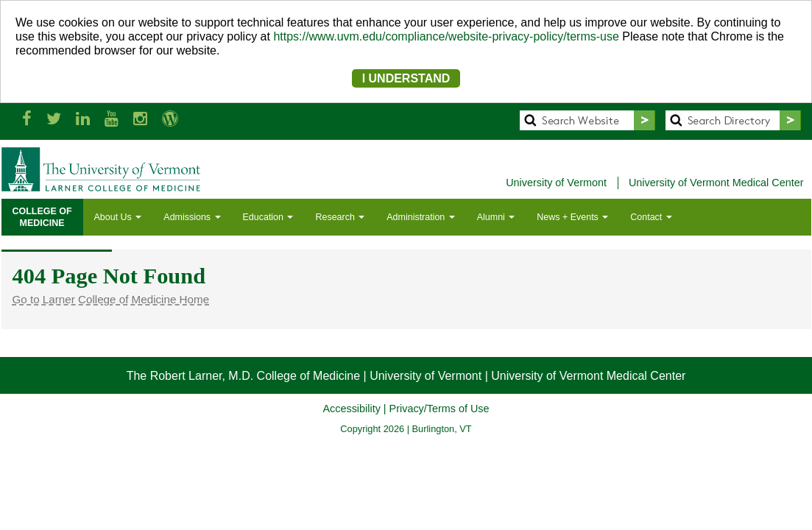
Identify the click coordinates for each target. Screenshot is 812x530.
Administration (420, 217)
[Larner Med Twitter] (54, 119)
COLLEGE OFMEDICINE (42, 217)
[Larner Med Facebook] (27, 119)
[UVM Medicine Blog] (170, 119)
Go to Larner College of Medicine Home (111, 299)
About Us (118, 217)
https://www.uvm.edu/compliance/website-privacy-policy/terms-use (446, 36)
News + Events (572, 217)
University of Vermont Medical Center (716, 183)
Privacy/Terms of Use (439, 409)
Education (268, 217)
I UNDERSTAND (406, 78)
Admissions (192, 217)
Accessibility (351, 409)
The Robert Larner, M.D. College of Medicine (243, 376)
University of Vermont (556, 183)
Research (340, 217)
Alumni (496, 217)
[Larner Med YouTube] (112, 119)
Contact (651, 217)
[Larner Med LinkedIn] (83, 119)
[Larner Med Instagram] (140, 119)
